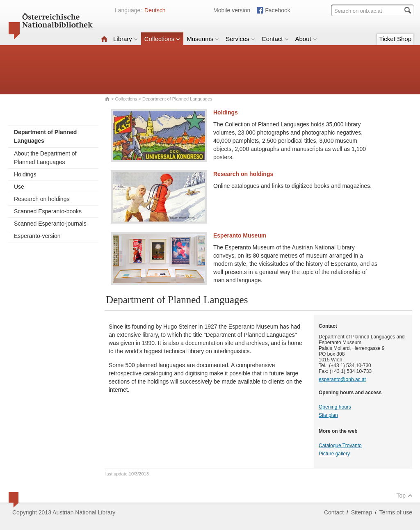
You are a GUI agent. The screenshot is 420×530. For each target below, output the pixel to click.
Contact (275, 39)
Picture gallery (334, 454)
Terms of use (396, 512)
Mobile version (232, 10)
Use (19, 187)
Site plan (328, 415)
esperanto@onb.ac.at (342, 379)
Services (240, 39)
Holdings (25, 174)
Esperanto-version (37, 236)
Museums (203, 39)
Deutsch (155, 10)
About (306, 39)
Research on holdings (42, 199)
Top (404, 496)
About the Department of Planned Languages (45, 158)
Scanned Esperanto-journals (50, 224)
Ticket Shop (395, 39)
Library (126, 39)
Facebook (277, 10)
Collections (162, 39)
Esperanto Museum (240, 235)
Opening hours (335, 407)
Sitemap (362, 512)
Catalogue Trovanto (340, 445)
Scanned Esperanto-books (48, 211)
